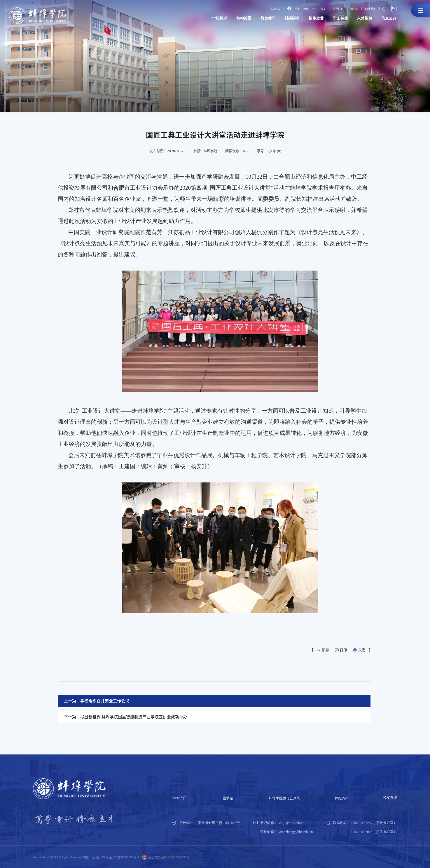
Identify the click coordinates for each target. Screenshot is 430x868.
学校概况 (202, 20)
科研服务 (282, 20)
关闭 (362, 650)
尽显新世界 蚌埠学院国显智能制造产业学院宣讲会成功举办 (134, 717)
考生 (305, 9)
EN (393, 9)
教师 (295, 9)
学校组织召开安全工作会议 (105, 701)
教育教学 (255, 20)
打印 (343, 650)
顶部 (325, 650)
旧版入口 (261, 9)
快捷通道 (368, 9)
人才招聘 (361, 20)
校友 (314, 9)
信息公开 (388, 20)
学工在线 (335, 20)
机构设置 (229, 20)
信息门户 (331, 9)
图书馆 (349, 9)
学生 (285, 9)
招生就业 (308, 20)
